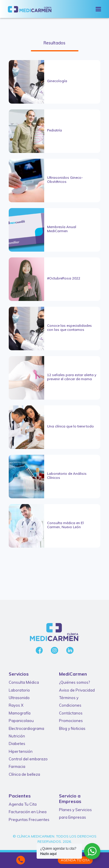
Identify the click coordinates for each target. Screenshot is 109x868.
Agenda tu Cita (75, 860)
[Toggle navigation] (98, 9)
